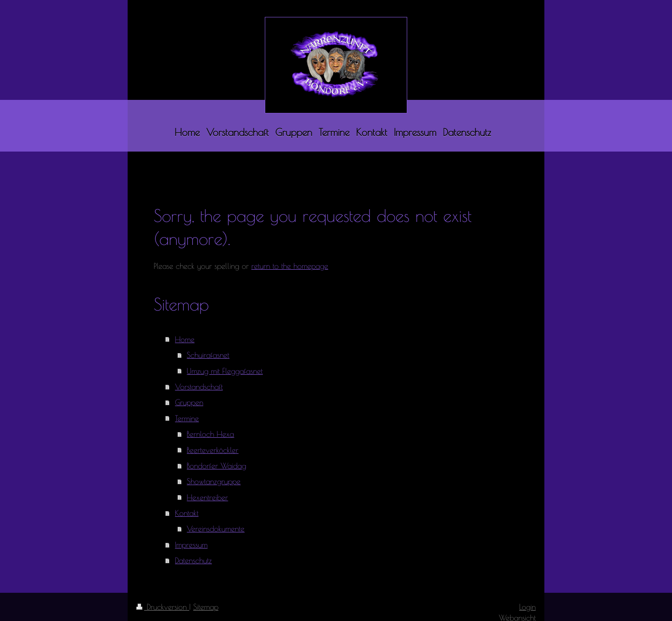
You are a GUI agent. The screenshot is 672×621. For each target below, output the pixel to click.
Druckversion (163, 607)
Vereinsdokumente (216, 529)
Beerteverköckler (212, 450)
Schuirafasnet (208, 355)
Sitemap (206, 607)
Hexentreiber (207, 497)
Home (185, 339)
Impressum (191, 545)
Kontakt (187, 513)
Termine (187, 418)
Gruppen (189, 402)
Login (527, 607)
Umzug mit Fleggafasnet (225, 371)
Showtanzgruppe (214, 481)
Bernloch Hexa (210, 434)
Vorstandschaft (199, 386)
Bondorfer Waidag (216, 466)
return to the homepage (290, 266)
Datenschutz (193, 560)
